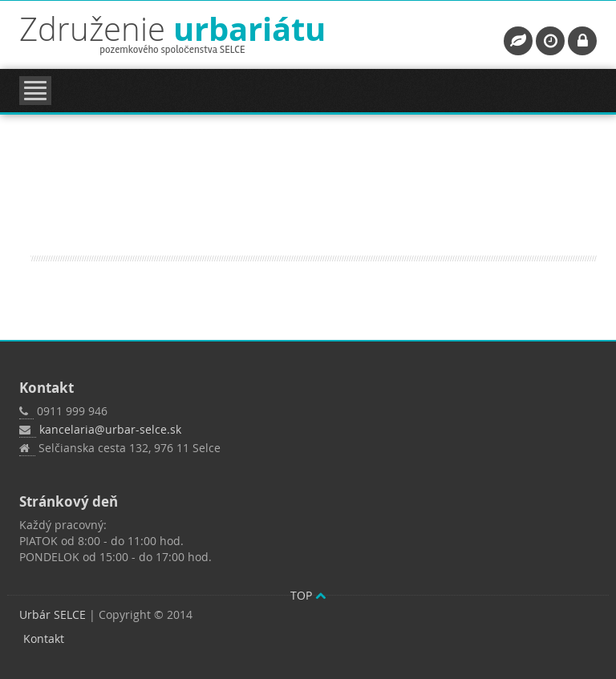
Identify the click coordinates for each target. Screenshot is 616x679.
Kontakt (44, 639)
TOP (308, 595)
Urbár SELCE (53, 614)
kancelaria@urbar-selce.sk (110, 429)
